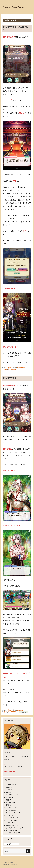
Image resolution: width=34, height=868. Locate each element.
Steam (8, 790)
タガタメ (9, 823)
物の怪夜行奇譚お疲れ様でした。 (15, 28)
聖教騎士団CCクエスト (13, 825)
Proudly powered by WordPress (11, 864)
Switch (8, 787)
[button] (17, 64)
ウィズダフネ (10, 808)
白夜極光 (9, 815)
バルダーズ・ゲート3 (12, 813)
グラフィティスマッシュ (13, 828)
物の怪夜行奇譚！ (11, 378)
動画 (7, 800)
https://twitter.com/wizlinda (13, 767)
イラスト (9, 797)
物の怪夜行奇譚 (12, 369)
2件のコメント (24, 712)
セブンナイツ (10, 830)
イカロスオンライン (12, 833)
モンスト (9, 785)
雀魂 (7, 805)
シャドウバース (10, 820)
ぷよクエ (9, 802)
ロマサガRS (9, 810)
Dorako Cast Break (14, 7)
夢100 (9, 367)
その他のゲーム (11, 795)
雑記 (7, 792)
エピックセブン (11, 818)
